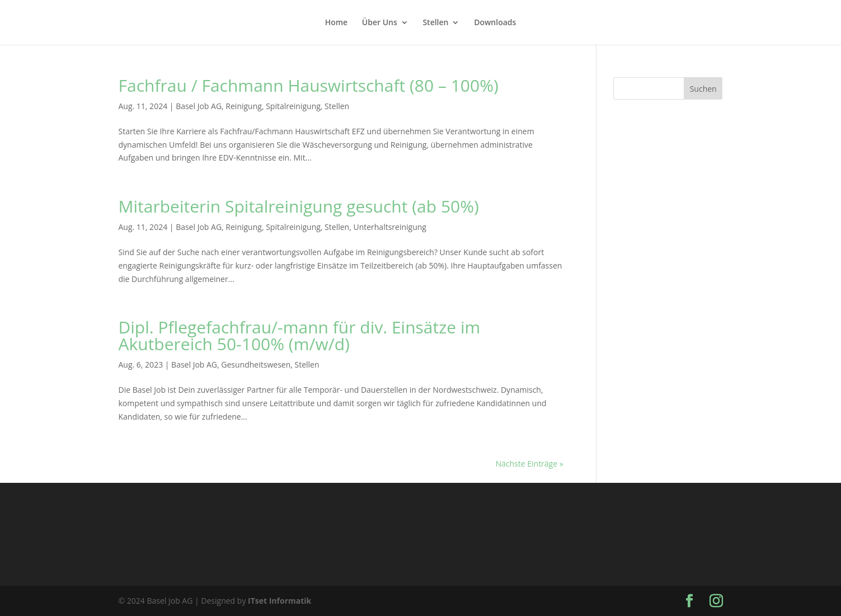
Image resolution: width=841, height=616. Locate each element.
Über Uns (380, 23)
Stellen (435, 23)
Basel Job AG (199, 106)
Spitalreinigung (293, 106)
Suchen (703, 89)
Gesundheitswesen (256, 365)
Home (337, 23)
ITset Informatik (279, 601)
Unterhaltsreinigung (390, 227)
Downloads (495, 23)
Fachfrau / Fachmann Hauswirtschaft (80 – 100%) (309, 85)
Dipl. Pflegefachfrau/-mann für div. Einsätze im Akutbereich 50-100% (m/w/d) (300, 335)
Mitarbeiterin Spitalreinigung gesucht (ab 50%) (299, 206)
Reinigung (244, 106)
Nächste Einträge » (529, 464)
